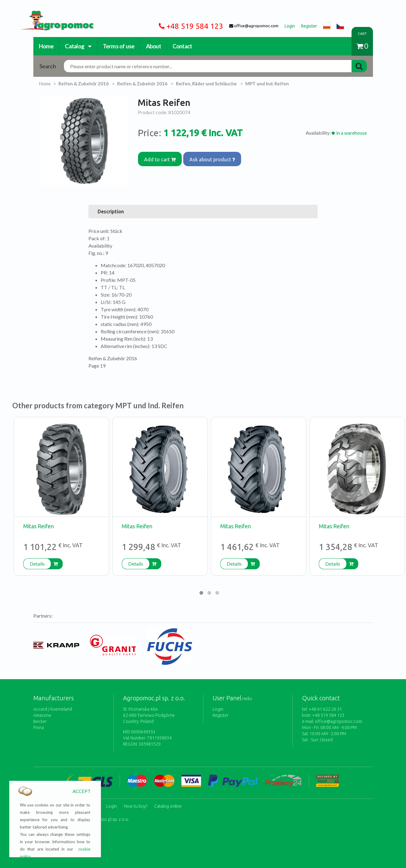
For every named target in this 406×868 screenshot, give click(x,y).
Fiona (39, 728)
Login (218, 709)
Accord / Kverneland (53, 709)
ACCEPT (82, 791)
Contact (182, 46)
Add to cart (161, 157)
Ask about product (216, 157)
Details (37, 564)
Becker (40, 721)
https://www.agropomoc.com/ (52, 14)
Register (221, 715)
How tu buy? (136, 804)
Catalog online (168, 804)
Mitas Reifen (39, 526)
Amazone (42, 715)
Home (46, 46)
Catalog (78, 46)
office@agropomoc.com (338, 721)
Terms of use (119, 46)
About (154, 46)
